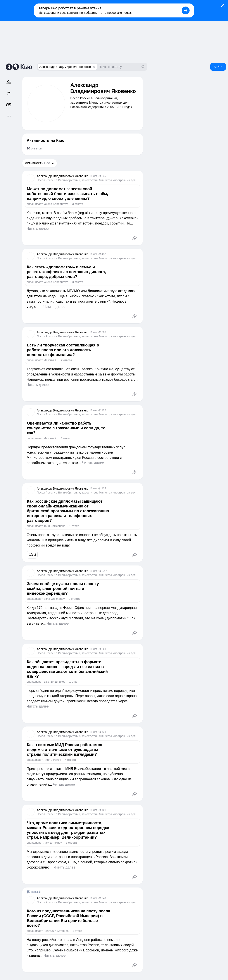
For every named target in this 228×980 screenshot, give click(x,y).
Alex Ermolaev (53, 843)
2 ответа (66, 360)
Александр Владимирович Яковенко (65, 67)
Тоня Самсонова (54, 526)
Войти (218, 67)
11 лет (93, 176)
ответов (34, 148)
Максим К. (50, 360)
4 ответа (70, 760)
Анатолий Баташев (56, 931)
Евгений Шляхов (54, 682)
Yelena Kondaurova (56, 204)
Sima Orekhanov (54, 599)
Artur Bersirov (52, 760)
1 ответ (66, 438)
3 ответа (78, 204)
